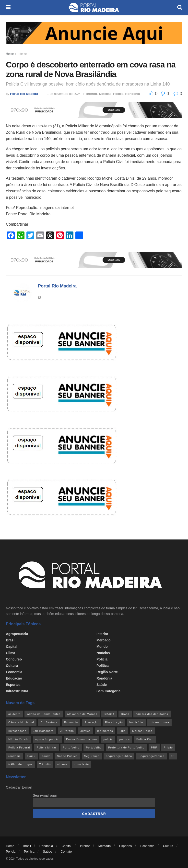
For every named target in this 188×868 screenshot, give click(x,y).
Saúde (102, 685)
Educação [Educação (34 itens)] (91, 722)
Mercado (104, 640)
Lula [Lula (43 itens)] (123, 731)
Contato (66, 852)
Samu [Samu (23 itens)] (31, 756)
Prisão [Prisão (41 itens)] (168, 747)
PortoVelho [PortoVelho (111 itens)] (94, 747)
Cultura (12, 666)
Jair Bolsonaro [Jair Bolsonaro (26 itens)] (43, 731)
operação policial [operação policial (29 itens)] (47, 739)
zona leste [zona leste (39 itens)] (82, 764)
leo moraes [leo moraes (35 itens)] (105, 731)
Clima (11, 653)
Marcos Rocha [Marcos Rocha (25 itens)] (142, 731)
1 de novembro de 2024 (64, 94)
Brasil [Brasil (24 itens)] (125, 714)
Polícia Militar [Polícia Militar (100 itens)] (46, 747)
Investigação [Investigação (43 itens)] (17, 731)
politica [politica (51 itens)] (125, 739)
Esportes (13, 685)
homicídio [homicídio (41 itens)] (136, 722)
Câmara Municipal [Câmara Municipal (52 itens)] (21, 722)
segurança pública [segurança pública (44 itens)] (119, 756)
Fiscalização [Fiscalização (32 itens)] (114, 722)
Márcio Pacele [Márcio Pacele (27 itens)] (18, 739)
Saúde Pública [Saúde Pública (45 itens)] (67, 756)
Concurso (14, 659)
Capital (12, 647)
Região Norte (107, 672)
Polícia (118, 94)
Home (10, 54)
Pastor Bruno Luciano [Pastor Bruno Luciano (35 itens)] (82, 739)
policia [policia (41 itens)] (108, 739)
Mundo (102, 647)
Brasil (11, 640)
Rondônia (132, 94)
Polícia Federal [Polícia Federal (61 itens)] (19, 747)
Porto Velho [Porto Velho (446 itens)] (71, 747)
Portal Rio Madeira (24, 94)
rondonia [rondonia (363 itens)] (15, 756)
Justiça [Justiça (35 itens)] (86, 731)
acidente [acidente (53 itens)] (14, 714)
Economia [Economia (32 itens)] (71, 722)
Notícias (105, 94)
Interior (22, 54)
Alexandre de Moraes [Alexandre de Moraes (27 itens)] (82, 714)
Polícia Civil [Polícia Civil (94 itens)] (145, 739)
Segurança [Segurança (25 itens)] (92, 756)
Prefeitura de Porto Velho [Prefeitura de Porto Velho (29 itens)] (126, 747)
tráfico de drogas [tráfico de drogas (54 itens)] (20, 764)
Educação (14, 678)
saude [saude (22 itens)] (46, 756)
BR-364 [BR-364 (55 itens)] (109, 714)
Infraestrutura (17, 691)
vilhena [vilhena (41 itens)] (62, 764)
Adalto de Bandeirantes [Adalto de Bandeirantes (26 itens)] (44, 714)
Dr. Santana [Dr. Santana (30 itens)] (49, 722)
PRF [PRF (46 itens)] (154, 747)
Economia (14, 672)
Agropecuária (17, 634)
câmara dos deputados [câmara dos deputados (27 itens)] (152, 714)
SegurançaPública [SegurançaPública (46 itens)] (151, 756)
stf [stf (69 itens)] (173, 756)
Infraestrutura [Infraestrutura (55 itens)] (159, 722)
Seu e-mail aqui (45, 795)
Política (103, 666)
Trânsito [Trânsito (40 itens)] (45, 764)
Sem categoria (108, 691)
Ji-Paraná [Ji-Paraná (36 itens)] (67, 731)
